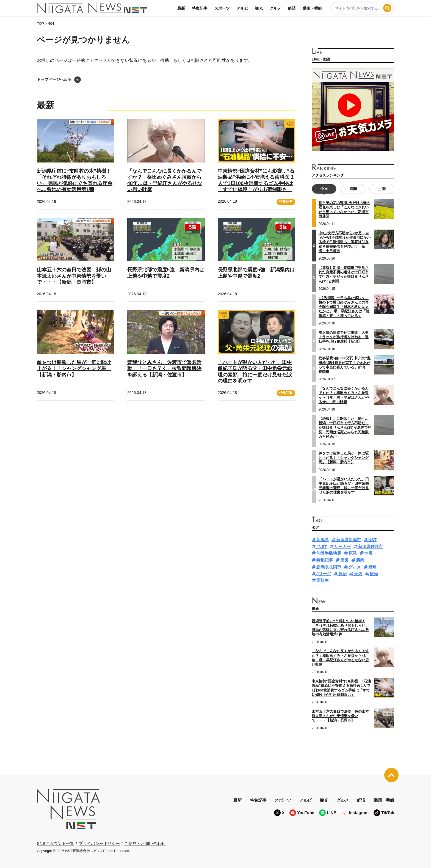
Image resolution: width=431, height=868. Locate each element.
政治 (342, 573)
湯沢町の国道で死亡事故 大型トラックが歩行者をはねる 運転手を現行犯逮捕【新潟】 (344, 337)
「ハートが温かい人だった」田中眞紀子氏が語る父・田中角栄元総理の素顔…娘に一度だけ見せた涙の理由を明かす (344, 486)
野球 (372, 567)
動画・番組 (312, 8)
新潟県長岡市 (329, 567)
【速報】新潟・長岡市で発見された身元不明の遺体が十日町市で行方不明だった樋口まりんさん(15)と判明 (344, 274)
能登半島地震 (329, 553)
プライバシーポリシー (99, 843)
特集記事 (200, 8)
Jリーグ (324, 573)
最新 (181, 8)
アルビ (242, 8)
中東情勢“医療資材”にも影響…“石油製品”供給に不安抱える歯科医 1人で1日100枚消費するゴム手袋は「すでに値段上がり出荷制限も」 (341, 688)
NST (372, 539)
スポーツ (222, 8)
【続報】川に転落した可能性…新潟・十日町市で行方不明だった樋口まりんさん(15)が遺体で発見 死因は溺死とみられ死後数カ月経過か (345, 427)
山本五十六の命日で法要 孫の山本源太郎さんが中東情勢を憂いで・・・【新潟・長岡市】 (74, 276)
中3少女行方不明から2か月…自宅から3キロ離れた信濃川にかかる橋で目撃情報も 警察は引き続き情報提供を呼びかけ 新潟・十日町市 (345, 242)
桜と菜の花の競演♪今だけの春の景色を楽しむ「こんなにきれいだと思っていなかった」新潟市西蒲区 (345, 210)
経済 (292, 8)
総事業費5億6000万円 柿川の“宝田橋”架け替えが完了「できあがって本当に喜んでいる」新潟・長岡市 (345, 365)
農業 (360, 560)
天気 (358, 573)
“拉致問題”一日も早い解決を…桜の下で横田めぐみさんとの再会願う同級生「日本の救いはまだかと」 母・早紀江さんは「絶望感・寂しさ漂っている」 (344, 307)
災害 (344, 560)
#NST (322, 546)
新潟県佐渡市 (371, 546)
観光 (259, 8)
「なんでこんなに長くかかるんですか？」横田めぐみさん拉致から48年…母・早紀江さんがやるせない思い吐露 (344, 395)
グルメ (275, 8)
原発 (353, 553)
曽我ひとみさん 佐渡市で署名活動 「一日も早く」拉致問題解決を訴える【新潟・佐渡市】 (164, 369)
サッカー (342, 546)
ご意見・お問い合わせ (145, 843)
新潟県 (323, 539)
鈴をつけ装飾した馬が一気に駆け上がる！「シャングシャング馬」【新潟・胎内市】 (74, 369)
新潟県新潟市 (349, 539)
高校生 (323, 580)
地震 (368, 553)
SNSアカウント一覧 (56, 843)
